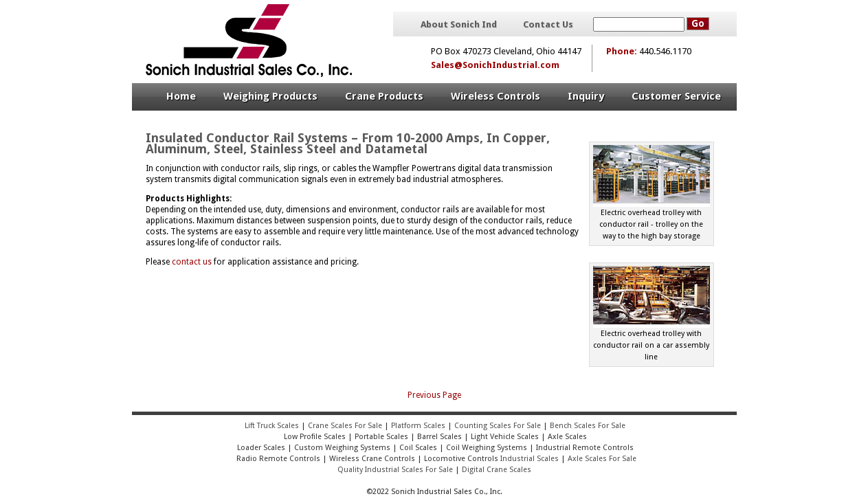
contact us (192, 262)
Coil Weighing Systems (487, 448)
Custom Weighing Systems (342, 448)
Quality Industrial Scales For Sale (395, 470)
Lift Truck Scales (272, 426)
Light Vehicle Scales (505, 437)
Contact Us (548, 25)
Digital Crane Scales (497, 470)
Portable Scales (381, 437)
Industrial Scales (530, 459)
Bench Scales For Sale (588, 426)
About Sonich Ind (459, 25)
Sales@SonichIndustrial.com (495, 65)
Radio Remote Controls (277, 459)
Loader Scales (261, 448)
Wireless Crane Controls (372, 459)
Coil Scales (418, 448)
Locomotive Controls (461, 459)
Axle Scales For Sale (602, 459)
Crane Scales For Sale (345, 426)
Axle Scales (567, 437)
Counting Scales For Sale (498, 426)
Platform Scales (418, 426)
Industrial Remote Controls (585, 448)
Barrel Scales (439, 437)
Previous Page (434, 395)
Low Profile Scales (315, 437)
